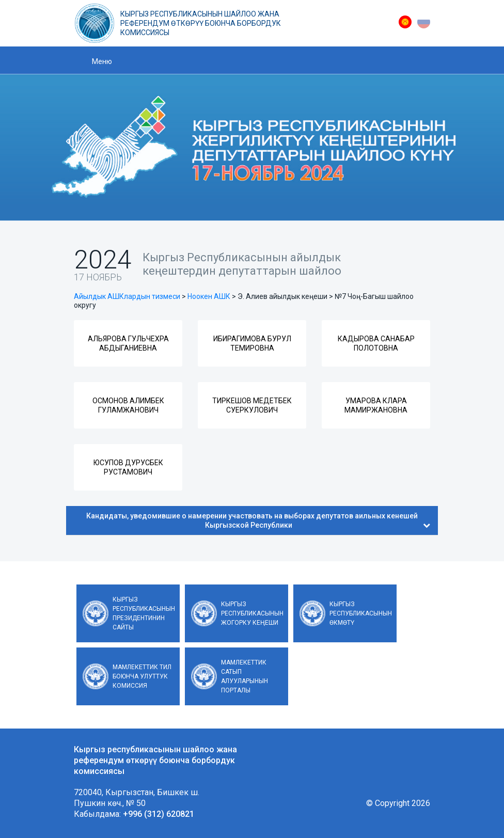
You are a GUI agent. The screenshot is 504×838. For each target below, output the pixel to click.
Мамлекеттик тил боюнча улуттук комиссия (142, 676)
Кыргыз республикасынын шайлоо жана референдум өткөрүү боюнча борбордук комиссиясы (201, 23)
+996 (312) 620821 (159, 814)
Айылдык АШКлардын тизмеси (127, 296)
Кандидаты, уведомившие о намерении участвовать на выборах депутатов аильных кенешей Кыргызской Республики (258, 520)
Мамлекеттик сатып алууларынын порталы (245, 676)
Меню (102, 61)
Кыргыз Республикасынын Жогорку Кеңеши (252, 613)
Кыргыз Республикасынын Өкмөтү (361, 613)
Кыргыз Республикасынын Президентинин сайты (144, 613)
